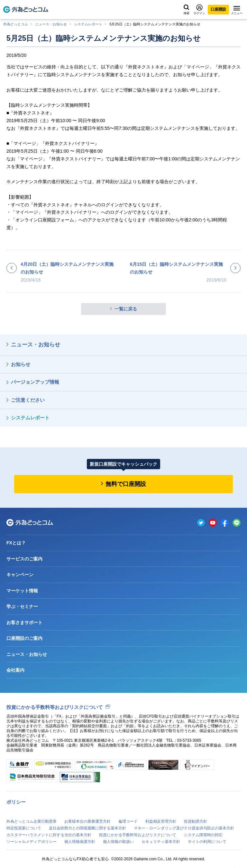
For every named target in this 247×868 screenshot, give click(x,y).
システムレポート (88, 24)
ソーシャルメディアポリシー (32, 842)
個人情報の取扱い (118, 842)
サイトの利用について (207, 842)
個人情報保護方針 (80, 842)
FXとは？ (16, 543)
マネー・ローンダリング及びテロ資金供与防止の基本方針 (184, 828)
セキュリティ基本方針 (161, 842)
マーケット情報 (22, 591)
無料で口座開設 (126, 484)
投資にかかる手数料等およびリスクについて (55, 707)
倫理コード (128, 821)
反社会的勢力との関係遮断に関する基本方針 (87, 828)
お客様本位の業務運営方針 (87, 821)
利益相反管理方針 (161, 821)
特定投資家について (24, 828)
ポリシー (16, 802)
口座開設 (218, 9)
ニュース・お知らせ (51, 24)
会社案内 (15, 670)
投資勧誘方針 (196, 821)
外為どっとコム (16, 24)
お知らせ (21, 364)
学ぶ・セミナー (22, 606)
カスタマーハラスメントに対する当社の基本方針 (49, 835)
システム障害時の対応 (203, 835)
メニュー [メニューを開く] (237, 10)
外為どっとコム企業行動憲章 (32, 821)
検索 (187, 10)
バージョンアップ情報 (35, 382)
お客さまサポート (24, 622)
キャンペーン (20, 575)
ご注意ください (28, 400)
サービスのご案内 (24, 559)
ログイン (199, 9)
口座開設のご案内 (24, 638)
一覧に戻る (126, 309)
